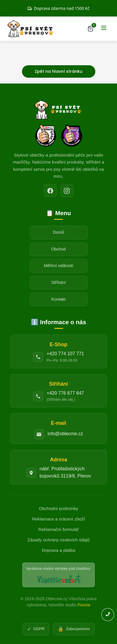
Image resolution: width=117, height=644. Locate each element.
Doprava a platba (59, 550)
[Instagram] (67, 191)
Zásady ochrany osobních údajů (58, 540)
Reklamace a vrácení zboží (58, 519)
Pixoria (84, 605)
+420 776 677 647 (65, 393)
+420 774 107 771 (65, 354)
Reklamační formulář (58, 529)
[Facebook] (50, 191)
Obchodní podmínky (59, 508)
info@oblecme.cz (65, 434)
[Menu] (104, 29)
